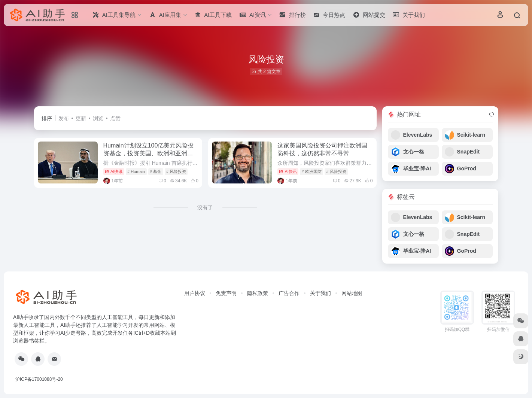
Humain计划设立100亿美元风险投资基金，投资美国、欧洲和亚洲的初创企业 (149, 153)
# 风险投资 (176, 171)
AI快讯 (114, 171)
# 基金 (156, 171)
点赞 (115, 118)
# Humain (136, 171)
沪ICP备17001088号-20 (39, 379)
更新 (81, 118)
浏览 (98, 118)
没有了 (205, 207)
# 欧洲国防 (312, 171)
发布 (64, 118)
